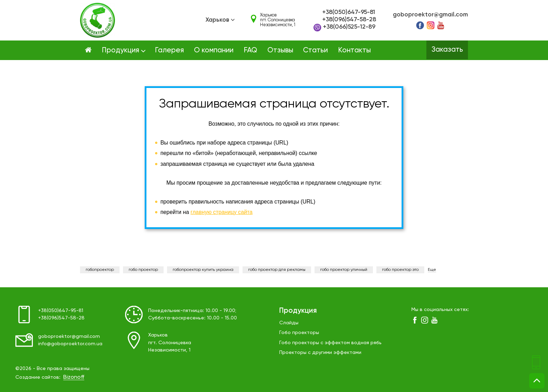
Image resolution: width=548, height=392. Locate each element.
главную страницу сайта (222, 212)
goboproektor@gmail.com (430, 15)
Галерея (169, 50)
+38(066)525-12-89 (344, 28)
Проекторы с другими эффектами (320, 353)
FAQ (250, 50)
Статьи (315, 50)
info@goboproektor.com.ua (71, 344)
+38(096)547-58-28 (349, 20)
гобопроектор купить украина (203, 270)
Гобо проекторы (299, 333)
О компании (214, 50)
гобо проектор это (400, 270)
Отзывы (280, 50)
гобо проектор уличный (344, 270)
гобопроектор (100, 270)
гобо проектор (143, 270)
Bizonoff (74, 377)
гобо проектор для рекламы (277, 270)
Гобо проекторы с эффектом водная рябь (330, 343)
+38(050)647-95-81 (349, 12)
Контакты (354, 50)
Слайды (289, 323)
